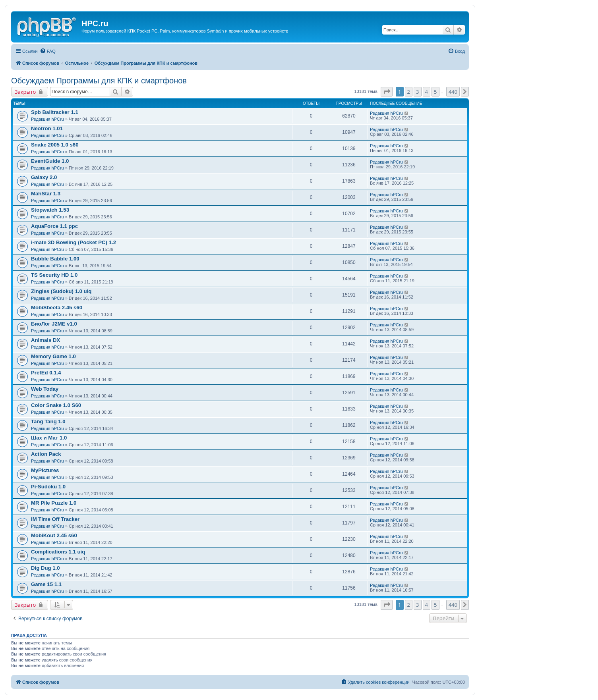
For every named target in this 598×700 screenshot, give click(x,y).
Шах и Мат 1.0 (49, 438)
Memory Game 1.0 (53, 356)
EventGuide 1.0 (50, 161)
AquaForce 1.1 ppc (54, 226)
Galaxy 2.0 (44, 177)
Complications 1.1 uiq (58, 552)
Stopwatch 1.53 (50, 210)
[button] (387, 92)
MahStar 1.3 (46, 194)
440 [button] (453, 92)
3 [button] (417, 92)
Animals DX (45, 340)
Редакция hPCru (47, 119)
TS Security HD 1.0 (54, 275)
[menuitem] (48, 51)
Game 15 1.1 (46, 584)
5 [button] (435, 92)
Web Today (45, 389)
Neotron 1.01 (47, 128)
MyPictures (45, 470)
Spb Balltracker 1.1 (55, 112)
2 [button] (409, 92)
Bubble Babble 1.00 (55, 259)
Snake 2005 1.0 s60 (55, 145)
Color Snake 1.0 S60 (56, 405)
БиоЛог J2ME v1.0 (54, 324)
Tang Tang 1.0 (48, 421)
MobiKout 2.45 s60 (54, 535)
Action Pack (46, 454)
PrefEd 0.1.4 (46, 373)
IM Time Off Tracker (55, 519)
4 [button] (427, 92)
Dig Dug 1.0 (45, 568)
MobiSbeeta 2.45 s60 (57, 308)
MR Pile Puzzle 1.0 (54, 503)
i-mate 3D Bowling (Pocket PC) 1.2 (74, 242)
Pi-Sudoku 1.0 (48, 487)
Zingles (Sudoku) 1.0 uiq (61, 291)
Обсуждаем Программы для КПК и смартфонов (99, 81)
